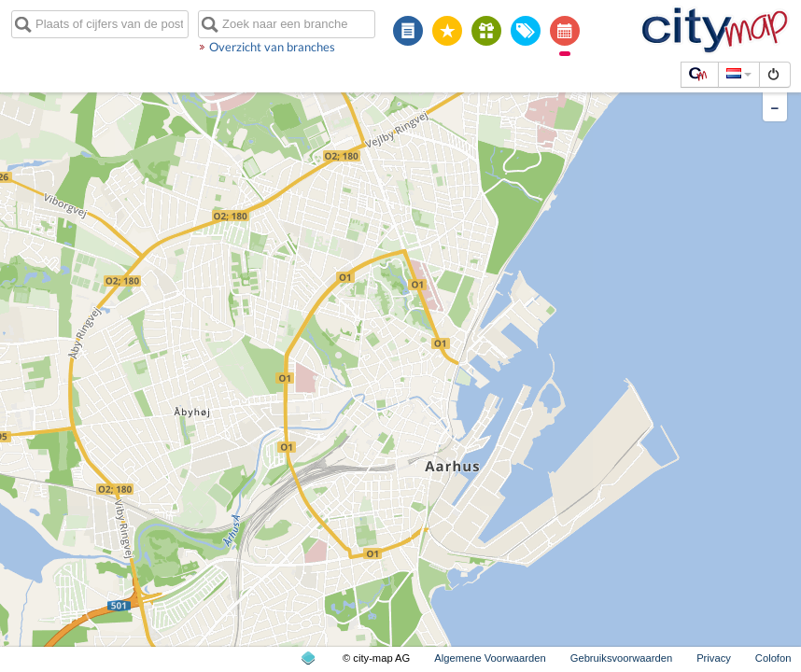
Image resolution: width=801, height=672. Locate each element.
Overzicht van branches (272, 47)
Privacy (714, 658)
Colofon (773, 658)
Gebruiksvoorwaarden (621, 658)
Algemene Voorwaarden (490, 658)
